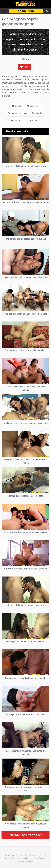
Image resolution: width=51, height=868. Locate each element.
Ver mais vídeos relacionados (26, 835)
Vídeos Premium (26, 11)
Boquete (17, 106)
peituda (37, 113)
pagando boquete (18, 113)
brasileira (33, 106)
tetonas (34, 121)
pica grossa (18, 121)
